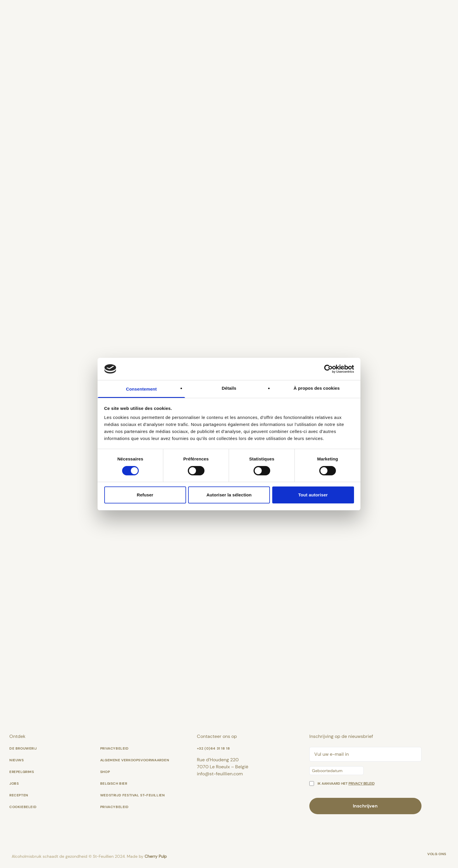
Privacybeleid (114, 748)
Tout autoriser (313, 495)
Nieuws (17, 760)
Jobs (14, 784)
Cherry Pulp (156, 856)
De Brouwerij (23, 748)
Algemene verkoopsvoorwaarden (135, 760)
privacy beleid (361, 784)
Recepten (19, 795)
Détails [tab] (229, 388)
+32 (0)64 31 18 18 (214, 748)
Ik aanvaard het (346, 784)
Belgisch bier (114, 784)
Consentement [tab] (141, 389)
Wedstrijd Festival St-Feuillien (133, 795)
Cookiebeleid (23, 807)
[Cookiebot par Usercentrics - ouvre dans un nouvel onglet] (328, 369)
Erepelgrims (22, 772)
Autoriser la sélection (229, 495)
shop (105, 772)
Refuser (145, 495)
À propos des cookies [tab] (317, 388)
